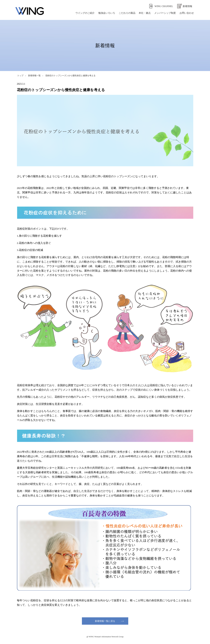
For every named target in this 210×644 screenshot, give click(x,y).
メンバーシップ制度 (164, 13)
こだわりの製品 (126, 13)
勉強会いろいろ (106, 13)
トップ (20, 75)
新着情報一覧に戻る (105, 621)
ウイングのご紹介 (84, 13)
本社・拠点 (144, 13)
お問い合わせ (186, 13)
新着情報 (187, 6)
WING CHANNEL (164, 6)
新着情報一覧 (34, 75)
